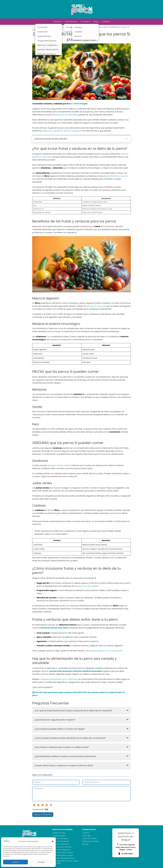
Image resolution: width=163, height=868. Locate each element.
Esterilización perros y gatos (63, 855)
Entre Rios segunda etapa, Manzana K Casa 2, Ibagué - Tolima (126, 847)
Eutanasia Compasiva (61, 841)
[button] (53, 841)
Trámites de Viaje (59, 833)
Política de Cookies (90, 838)
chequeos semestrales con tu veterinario (59, 679)
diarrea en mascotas (96, 306)
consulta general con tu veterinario (106, 651)
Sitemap (85, 844)
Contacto (106, 22)
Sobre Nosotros (71, 22)
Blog (95, 22)
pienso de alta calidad (88, 586)
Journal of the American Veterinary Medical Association (75, 671)
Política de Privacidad (90, 841)
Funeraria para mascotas (62, 847)
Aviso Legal (86, 836)
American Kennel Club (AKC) (55, 628)
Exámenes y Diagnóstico (62, 850)
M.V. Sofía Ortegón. (79, 104)
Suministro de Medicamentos (63, 858)
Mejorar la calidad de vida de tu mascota (63, 131)
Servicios (57, 22)
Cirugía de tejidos (59, 836)
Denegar (41, 862)
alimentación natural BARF (65, 115)
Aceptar (15, 862)
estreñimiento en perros (117, 176)
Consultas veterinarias (61, 844)
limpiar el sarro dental (60, 465)
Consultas (85, 22)
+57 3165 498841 (127, 854)
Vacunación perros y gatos (63, 853)
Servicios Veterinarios (60, 838)
